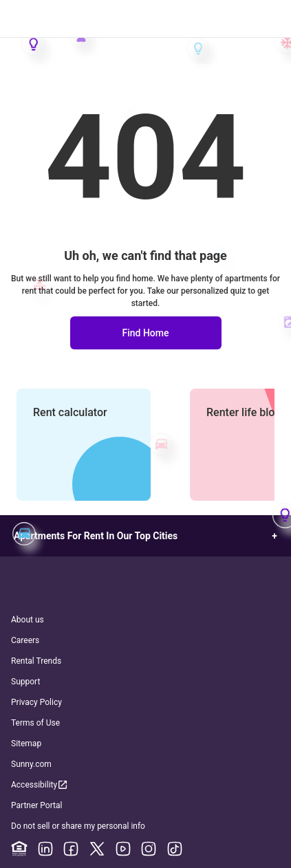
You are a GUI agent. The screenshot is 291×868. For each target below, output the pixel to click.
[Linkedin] (45, 849)
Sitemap (26, 744)
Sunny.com (31, 764)
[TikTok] (175, 849)
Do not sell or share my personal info (78, 826)
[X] (97, 849)
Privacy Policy (36, 702)
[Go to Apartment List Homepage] (145, 19)
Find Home (145, 333)
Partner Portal (36, 805)
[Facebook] (71, 849)
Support (25, 682)
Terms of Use (35, 723)
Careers (25, 640)
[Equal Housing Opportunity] (19, 849)
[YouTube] (123, 849)
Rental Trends (36, 661)
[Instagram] (149, 849)
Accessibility (40, 784)
